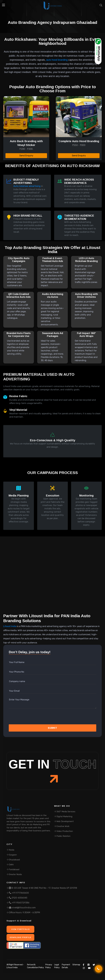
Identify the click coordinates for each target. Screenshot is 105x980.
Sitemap (76, 965)
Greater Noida (14, 874)
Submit (52, 728)
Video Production (64, 831)
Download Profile (20, 937)
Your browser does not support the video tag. (52, 577)
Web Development (64, 821)
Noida (10, 850)
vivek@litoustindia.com (21, 908)
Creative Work (62, 826)
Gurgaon (12, 855)
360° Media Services (65, 812)
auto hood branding (57, 60)
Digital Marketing (63, 816)
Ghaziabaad (13, 860)
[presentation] (23, 717)
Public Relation (62, 836)
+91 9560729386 (18, 903)
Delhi (10, 865)
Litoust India (10, 626)
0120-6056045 (17, 898)
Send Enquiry (26, 156)
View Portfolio (20, 929)
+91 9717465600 (18, 893)
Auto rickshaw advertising (27, 186)
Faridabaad (13, 869)
